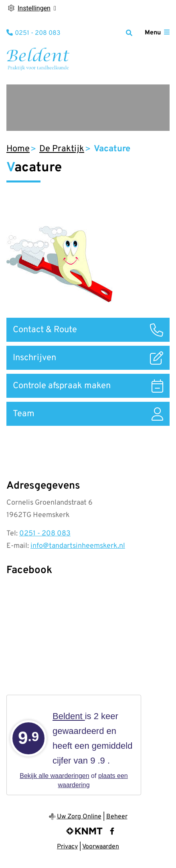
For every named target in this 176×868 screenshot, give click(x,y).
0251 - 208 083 (45, 534)
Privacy (67, 847)
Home (18, 149)
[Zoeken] (129, 33)
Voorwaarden (101, 847)
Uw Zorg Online (79, 817)
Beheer (117, 817)
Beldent (69, 716)
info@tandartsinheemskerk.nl (78, 546)
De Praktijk (62, 149)
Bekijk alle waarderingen (54, 776)
